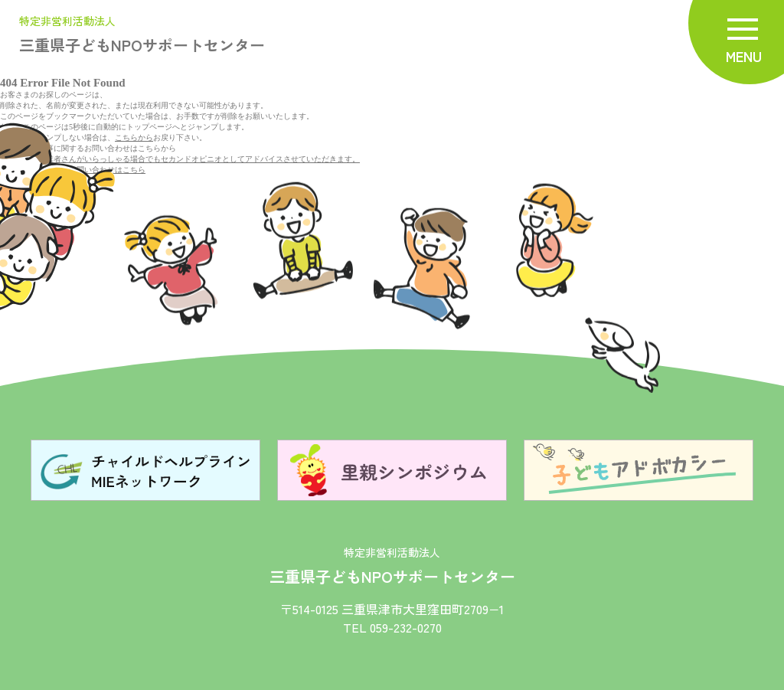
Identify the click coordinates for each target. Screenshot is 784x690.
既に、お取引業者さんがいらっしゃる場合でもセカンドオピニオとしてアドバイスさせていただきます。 (180, 159)
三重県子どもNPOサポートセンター (142, 36)
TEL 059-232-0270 (392, 627)
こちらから (134, 137)
